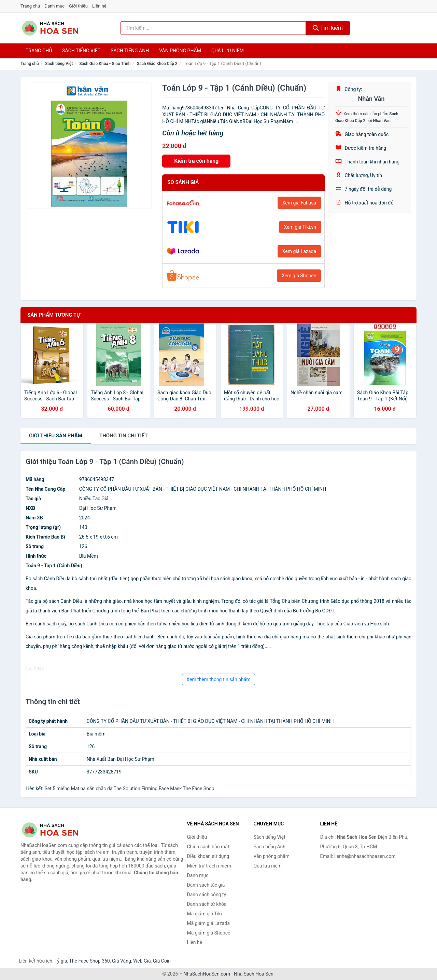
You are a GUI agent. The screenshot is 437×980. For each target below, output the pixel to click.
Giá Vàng (122, 961)
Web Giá (142, 961)
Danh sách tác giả (206, 885)
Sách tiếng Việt (59, 64)
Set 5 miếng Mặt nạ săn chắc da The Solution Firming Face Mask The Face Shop (129, 789)
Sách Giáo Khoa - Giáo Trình (105, 64)
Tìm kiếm (328, 28)
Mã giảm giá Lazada (209, 923)
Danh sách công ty (207, 895)
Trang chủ (30, 6)
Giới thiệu (78, 6)
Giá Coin (162, 961)
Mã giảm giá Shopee (209, 933)
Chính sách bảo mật (208, 847)
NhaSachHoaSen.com (207, 974)
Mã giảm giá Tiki (205, 914)
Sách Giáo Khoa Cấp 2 (157, 64)
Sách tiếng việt (81, 51)
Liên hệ (99, 6)
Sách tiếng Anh (270, 847)
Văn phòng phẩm (180, 51)
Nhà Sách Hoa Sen (254, 974)
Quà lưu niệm (228, 51)
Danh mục (55, 6)
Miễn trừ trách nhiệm (209, 866)
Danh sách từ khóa (207, 904)
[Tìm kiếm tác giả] (213, 28)
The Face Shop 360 (89, 961)
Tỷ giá (61, 961)
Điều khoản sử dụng (208, 856)
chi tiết (124, 436)
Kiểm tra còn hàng (196, 161)
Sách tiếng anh (130, 51)
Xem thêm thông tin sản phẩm (218, 679)
